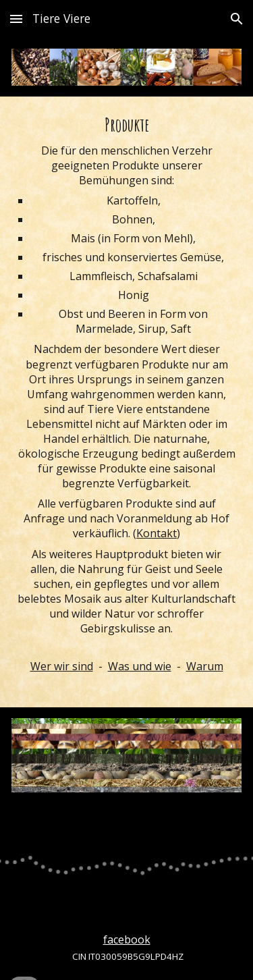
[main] (126, 402)
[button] (16, 19)
